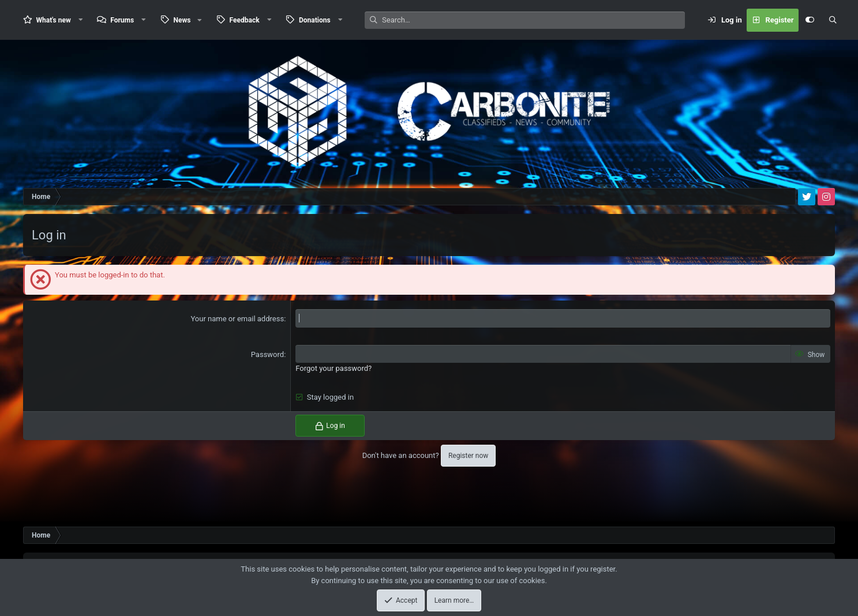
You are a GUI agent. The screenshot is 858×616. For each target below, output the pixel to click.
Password (267, 354)
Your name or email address (237, 319)
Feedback (245, 20)
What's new (54, 20)
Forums (122, 20)
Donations (315, 20)
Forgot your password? (334, 368)
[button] (81, 20)
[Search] (533, 20)
